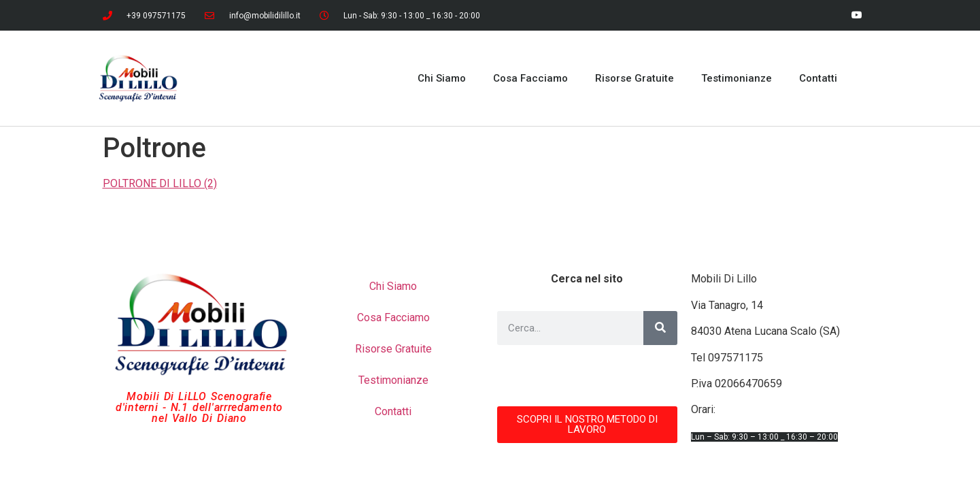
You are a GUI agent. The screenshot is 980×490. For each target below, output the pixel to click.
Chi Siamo (442, 78)
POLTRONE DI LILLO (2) (160, 183)
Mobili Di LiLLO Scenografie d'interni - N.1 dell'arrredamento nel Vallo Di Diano (199, 407)
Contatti (818, 78)
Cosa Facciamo (530, 78)
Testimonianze (737, 78)
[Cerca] (660, 328)
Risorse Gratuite (635, 78)
